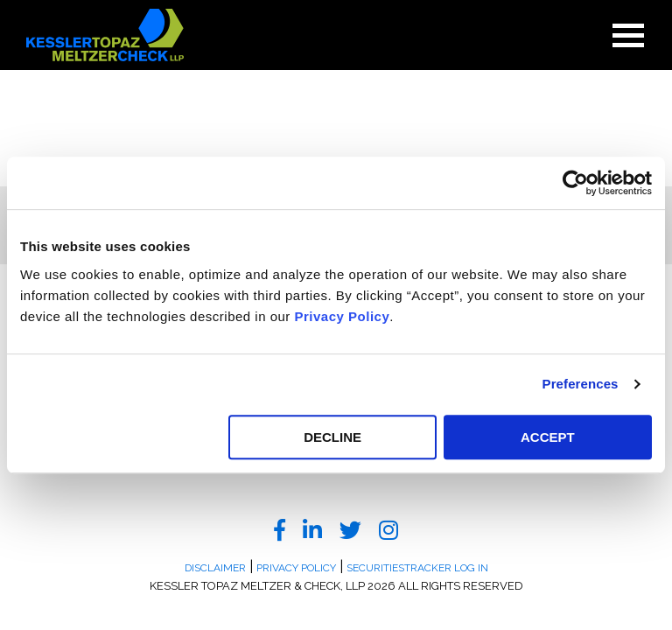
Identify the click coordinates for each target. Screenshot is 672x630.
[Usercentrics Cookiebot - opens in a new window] (575, 183)
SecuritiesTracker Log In (417, 568)
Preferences (581, 384)
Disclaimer (215, 568)
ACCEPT (548, 437)
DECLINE (332, 437)
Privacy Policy (343, 316)
